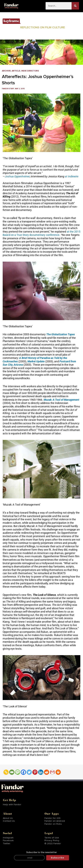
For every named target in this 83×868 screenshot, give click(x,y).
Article (16, 71)
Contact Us (9, 821)
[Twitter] (29, 772)
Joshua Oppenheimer (17, 176)
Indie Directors (30, 71)
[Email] (12, 772)
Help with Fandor (12, 805)
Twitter (7, 844)
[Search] (75, 6)
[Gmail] (52, 772)
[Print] (58, 772)
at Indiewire (72, 176)
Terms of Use (52, 838)
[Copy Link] (6, 772)
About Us (8, 818)
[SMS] (18, 772)
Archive (6, 71)
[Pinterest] (35, 772)
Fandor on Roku (53, 824)
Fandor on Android (55, 821)
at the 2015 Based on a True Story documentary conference (41, 233)
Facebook (8, 841)
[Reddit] (47, 772)
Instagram (8, 838)
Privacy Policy (52, 841)
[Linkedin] (41, 772)
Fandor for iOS (53, 818)
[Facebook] (23, 772)
